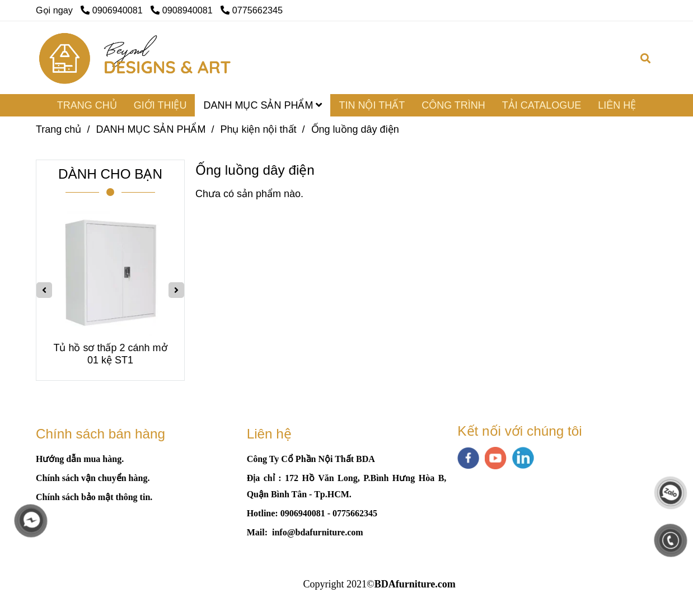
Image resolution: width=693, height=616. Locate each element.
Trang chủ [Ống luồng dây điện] (58, 129)
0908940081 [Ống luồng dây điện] (183, 10)
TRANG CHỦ (87, 105)
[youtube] (496, 458)
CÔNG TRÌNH (453, 105)
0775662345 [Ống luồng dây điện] (252, 10)
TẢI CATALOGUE (542, 105)
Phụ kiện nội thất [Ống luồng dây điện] (258, 129)
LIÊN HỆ (617, 105)
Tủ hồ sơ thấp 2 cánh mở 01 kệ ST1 (110, 354)
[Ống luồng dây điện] (135, 58)
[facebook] (468, 458)
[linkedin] (523, 458)
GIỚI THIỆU (160, 105)
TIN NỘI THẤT (372, 105)
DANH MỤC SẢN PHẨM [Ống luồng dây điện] (151, 129)
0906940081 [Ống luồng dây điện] (113, 10)
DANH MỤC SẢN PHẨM (263, 105)
